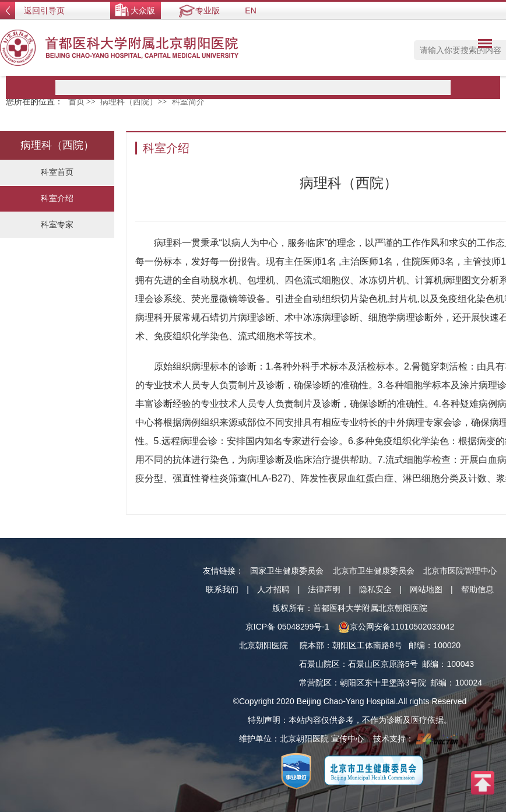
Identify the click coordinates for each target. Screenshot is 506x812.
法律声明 (324, 589)
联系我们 (222, 589)
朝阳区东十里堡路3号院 (383, 683)
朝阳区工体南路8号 (367, 645)
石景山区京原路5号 (383, 664)
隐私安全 (375, 589)
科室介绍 (57, 198)
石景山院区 (319, 664)
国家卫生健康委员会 (287, 571)
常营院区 (315, 683)
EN (250, 10)
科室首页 (57, 172)
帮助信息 (477, 589)
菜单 (482, 45)
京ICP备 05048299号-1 (287, 627)
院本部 (312, 645)
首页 (76, 102)
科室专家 (57, 224)
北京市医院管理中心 (460, 571)
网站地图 (426, 589)
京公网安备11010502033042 (396, 627)
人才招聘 (273, 589)
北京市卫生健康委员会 (374, 571)
